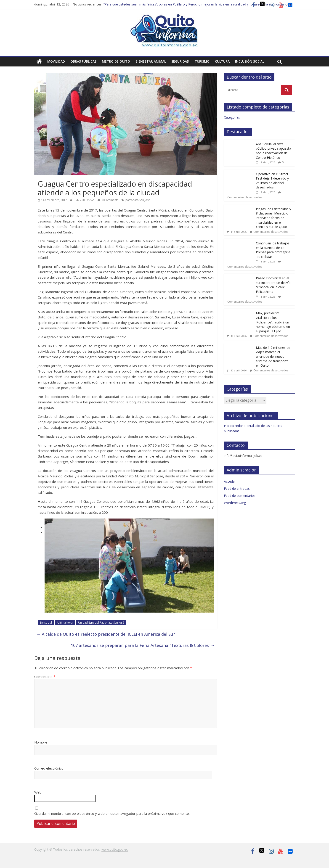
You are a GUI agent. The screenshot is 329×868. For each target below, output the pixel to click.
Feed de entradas (237, 488)
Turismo (202, 61)
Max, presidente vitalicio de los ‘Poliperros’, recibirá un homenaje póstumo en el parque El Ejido (273, 322)
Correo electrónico (49, 768)
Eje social (46, 623)
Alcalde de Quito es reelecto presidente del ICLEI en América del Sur (106, 634)
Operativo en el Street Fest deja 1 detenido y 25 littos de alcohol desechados (272, 181)
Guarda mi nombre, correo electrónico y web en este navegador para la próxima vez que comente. (112, 813)
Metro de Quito (116, 61)
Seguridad (180, 61)
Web (38, 792)
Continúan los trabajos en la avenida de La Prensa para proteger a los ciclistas (273, 250)
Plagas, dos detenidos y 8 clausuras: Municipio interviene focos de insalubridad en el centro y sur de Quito (273, 218)
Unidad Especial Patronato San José (101, 623)
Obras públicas (83, 61)
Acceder (230, 481)
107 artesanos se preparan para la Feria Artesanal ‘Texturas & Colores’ (143, 645)
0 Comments (108, 200)
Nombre (41, 742)
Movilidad (56, 61)
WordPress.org (235, 503)
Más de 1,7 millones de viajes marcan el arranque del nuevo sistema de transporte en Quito (273, 356)
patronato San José (138, 200)
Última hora (65, 623)
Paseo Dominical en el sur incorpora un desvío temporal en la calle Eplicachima (273, 285)
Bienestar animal (151, 61)
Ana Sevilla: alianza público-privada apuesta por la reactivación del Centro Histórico (273, 151)
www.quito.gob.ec (115, 849)
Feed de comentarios (240, 496)
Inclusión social (250, 61)
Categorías (232, 117)
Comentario (45, 677)
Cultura (222, 61)
